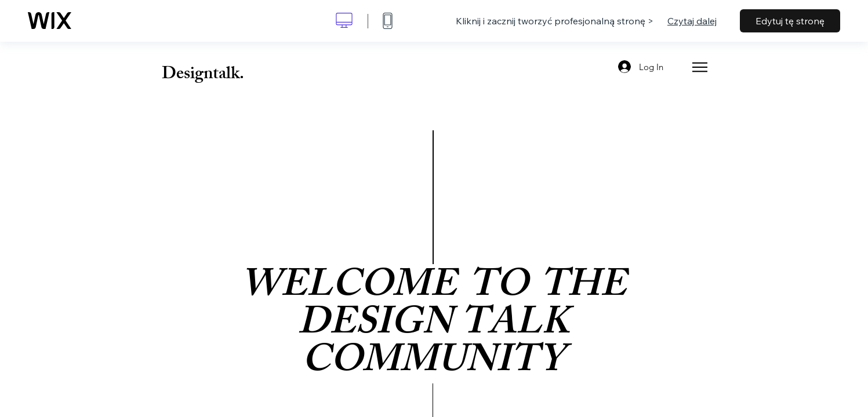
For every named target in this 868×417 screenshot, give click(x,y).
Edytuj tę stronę (790, 21)
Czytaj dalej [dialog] (692, 21)
